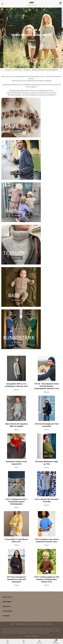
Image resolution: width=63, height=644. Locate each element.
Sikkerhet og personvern (36, 624)
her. (53, 91)
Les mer (28, 633)
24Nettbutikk (35, 636)
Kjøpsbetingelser (21, 624)
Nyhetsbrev (49, 624)
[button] (61, 38)
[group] (31, 38)
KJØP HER (32, 41)
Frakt (12, 624)
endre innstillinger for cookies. (41, 633)
